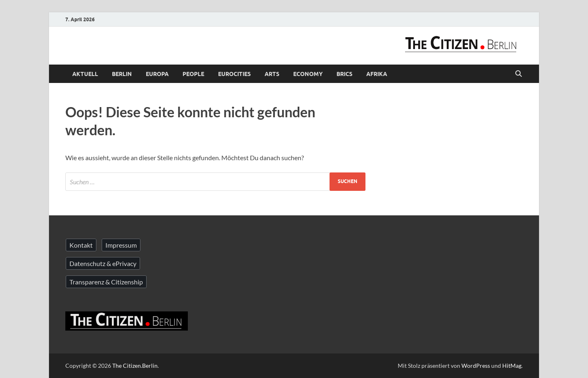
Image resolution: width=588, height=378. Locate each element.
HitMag (512, 366)
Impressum (121, 245)
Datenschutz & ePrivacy (103, 263)
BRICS (344, 74)
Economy (308, 74)
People (193, 74)
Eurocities (234, 74)
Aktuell (85, 74)
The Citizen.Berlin (135, 366)
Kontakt (81, 245)
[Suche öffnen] (519, 74)
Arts (272, 74)
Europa (157, 74)
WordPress (476, 366)
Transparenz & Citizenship (106, 282)
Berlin (122, 74)
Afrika (377, 74)
